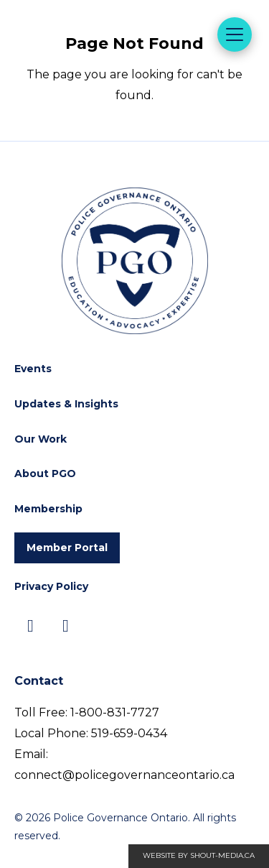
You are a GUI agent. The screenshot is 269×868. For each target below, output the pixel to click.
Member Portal (67, 548)
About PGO (45, 474)
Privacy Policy (51, 586)
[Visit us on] (30, 626)
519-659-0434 (129, 733)
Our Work (41, 439)
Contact (39, 681)
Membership (48, 509)
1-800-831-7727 (115, 712)
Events (33, 369)
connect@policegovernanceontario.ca (124, 775)
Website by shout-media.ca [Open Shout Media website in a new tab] (199, 855)
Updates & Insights (66, 404)
